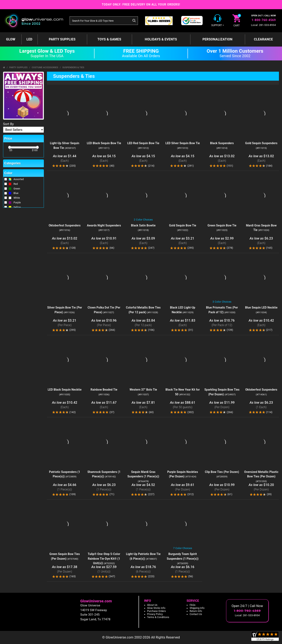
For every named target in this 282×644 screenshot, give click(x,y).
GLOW (11, 39)
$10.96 (104, 323)
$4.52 (143, 487)
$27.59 (104, 569)
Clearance (263, 39)
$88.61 (183, 405)
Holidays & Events (161, 39)
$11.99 (222, 405)
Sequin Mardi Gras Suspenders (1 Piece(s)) (143, 477)
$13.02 (222, 159)
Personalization (217, 39)
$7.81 (143, 405)
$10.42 (261, 323)
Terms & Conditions (158, 617)
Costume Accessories (45, 67)
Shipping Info (197, 608)
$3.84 (143, 323)
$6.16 (183, 569)
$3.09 (143, 241)
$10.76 (222, 323)
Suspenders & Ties (73, 67)
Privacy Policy (155, 614)
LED (29, 39)
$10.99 (222, 487)
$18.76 (143, 569)
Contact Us (196, 614)
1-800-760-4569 (264, 20)
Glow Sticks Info (156, 608)
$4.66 (65, 487)
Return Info (196, 611)
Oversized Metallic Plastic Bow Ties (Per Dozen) (261, 477)
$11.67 (104, 405)
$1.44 (65, 159)
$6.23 (261, 241)
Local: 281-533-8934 (263, 25)
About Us (152, 605)
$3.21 (183, 241)
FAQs (193, 605)
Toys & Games (109, 39)
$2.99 (222, 241)
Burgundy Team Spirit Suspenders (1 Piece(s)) (183, 559)
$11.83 (183, 323)
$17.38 (65, 569)
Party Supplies (62, 39)
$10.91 (104, 241)
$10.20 (261, 487)
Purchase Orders (157, 611)
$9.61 (183, 487)
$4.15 (104, 159)
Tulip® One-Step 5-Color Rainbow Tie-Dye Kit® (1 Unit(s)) (104, 559)
